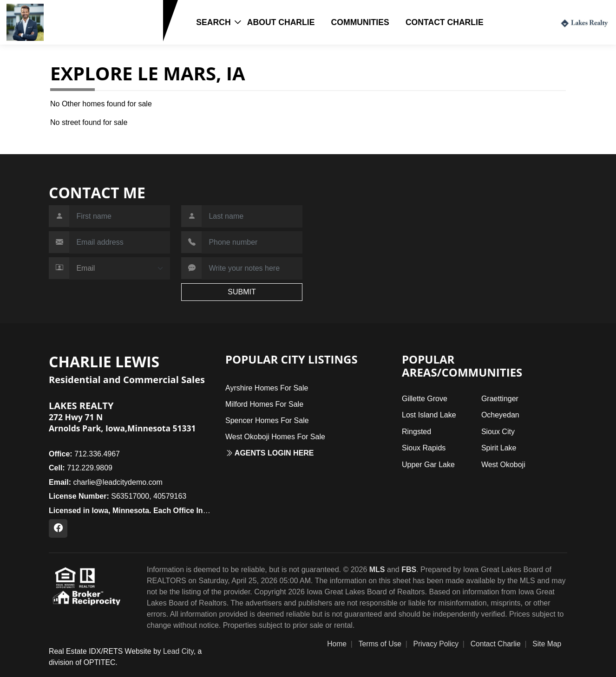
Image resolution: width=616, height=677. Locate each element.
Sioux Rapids (424, 448)
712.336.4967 (84, 454)
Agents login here (270, 453)
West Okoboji (503, 465)
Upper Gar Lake (428, 465)
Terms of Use (380, 644)
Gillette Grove (425, 399)
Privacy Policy (436, 644)
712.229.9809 (76, 36)
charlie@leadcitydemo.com (106, 482)
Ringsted (416, 432)
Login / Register (520, 22)
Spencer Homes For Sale (267, 420)
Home (337, 644)
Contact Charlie (445, 22)
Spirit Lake (499, 448)
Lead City (178, 651)
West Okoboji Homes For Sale (275, 437)
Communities (360, 22)
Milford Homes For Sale (264, 404)
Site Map (547, 644)
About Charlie (281, 22)
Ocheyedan (500, 415)
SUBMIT (242, 292)
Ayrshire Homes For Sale (267, 388)
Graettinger (500, 399)
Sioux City (498, 432)
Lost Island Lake (429, 415)
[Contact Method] (120, 268)
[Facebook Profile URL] (58, 528)
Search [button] (213, 22)
